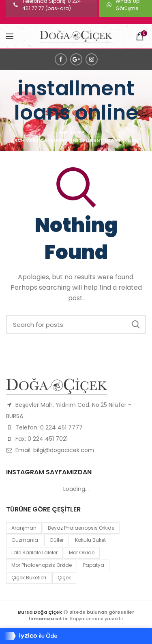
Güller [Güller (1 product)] (57, 540)
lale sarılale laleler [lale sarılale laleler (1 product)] (34, 552)
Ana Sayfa (72, 132)
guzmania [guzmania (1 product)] (25, 540)
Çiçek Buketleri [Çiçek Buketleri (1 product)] (29, 578)
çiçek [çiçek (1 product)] (64, 578)
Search (136, 324)
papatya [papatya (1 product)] (94, 565)
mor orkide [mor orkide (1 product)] (82, 552)
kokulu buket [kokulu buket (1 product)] (90, 540)
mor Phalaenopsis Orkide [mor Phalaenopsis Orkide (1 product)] (42, 565)
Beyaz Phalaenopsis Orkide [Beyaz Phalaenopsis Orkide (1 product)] (81, 528)
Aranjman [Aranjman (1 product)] (24, 528)
